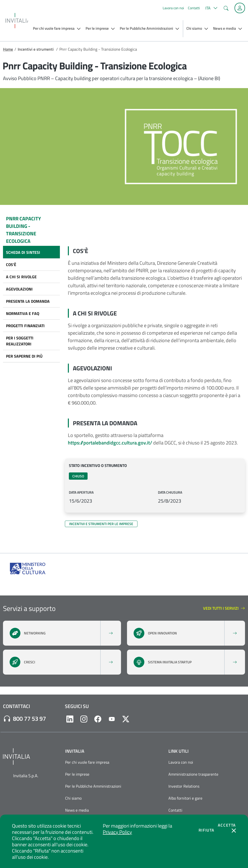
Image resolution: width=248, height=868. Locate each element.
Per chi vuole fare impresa (87, 762)
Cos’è (11, 265)
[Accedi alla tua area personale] (240, 8)
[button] (211, 8)
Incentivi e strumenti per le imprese (101, 524)
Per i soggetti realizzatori (20, 341)
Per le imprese (77, 774)
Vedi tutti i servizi (224, 608)
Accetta (227, 825)
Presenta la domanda (28, 301)
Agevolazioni (19, 289)
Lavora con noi (173, 8)
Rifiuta (207, 830)
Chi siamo (73, 798)
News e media (77, 810)
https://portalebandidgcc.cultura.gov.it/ (110, 443)
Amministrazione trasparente (193, 774)
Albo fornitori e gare (185, 798)
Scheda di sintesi (23, 252)
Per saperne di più (24, 356)
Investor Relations (184, 786)
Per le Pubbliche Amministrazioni (93, 786)
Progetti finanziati (25, 326)
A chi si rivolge (21, 277)
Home (8, 49)
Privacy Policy (117, 832)
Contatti (194, 8)
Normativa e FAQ (23, 313)
